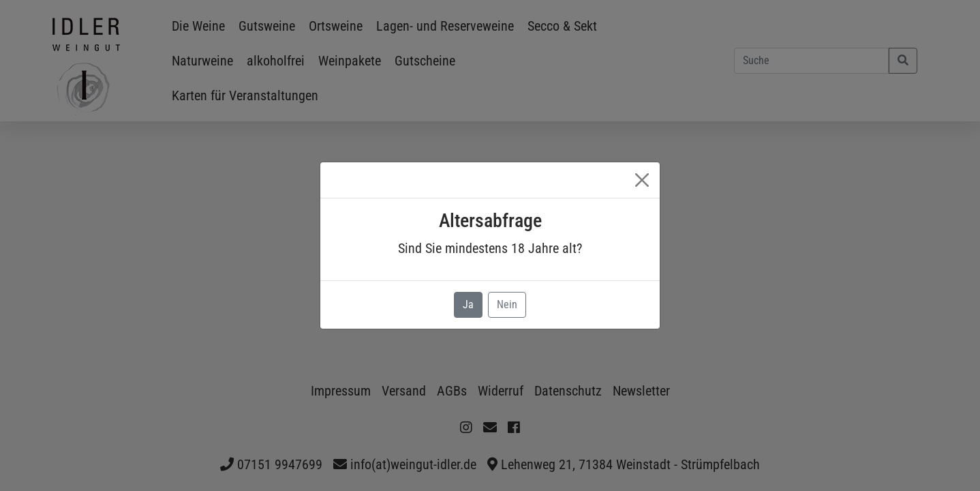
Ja (468, 304)
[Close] (642, 180)
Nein (507, 304)
